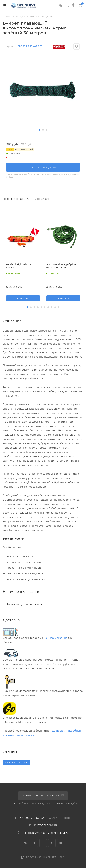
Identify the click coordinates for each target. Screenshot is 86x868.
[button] (40, 130)
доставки (58, 731)
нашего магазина (56, 638)
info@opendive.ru (46, 825)
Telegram (34, 843)
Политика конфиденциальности (46, 857)
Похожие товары (14, 199)
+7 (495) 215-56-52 (32, 818)
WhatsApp (61, 843)
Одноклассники (52, 843)
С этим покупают (39, 199)
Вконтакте (25, 843)
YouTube (43, 843)
